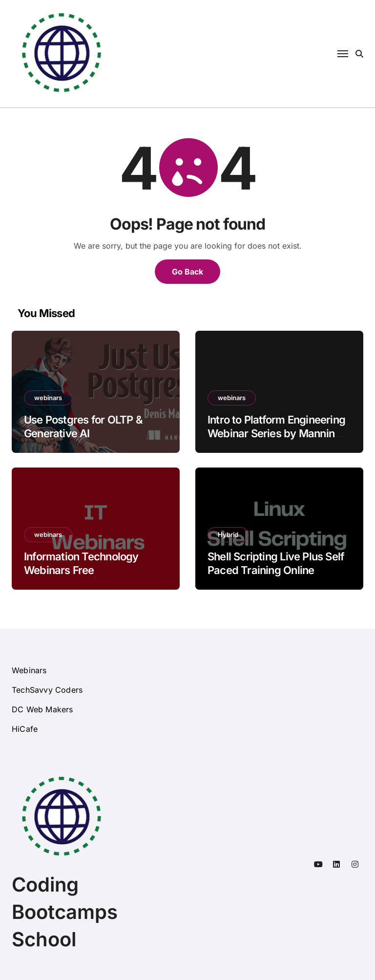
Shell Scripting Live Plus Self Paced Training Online (276, 564)
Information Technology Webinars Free (81, 564)
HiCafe (25, 729)
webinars (48, 398)
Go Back (187, 272)
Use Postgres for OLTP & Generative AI (83, 427)
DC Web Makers (42, 709)
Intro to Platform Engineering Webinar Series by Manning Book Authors (276, 434)
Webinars (29, 670)
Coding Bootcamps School (65, 912)
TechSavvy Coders (47, 690)
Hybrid (228, 534)
